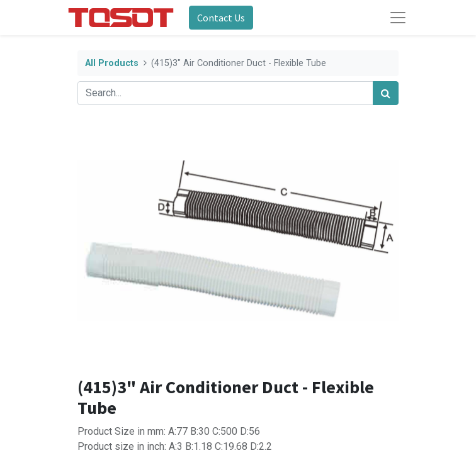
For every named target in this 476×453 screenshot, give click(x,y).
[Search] (386, 93)
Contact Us (221, 18)
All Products (112, 63)
